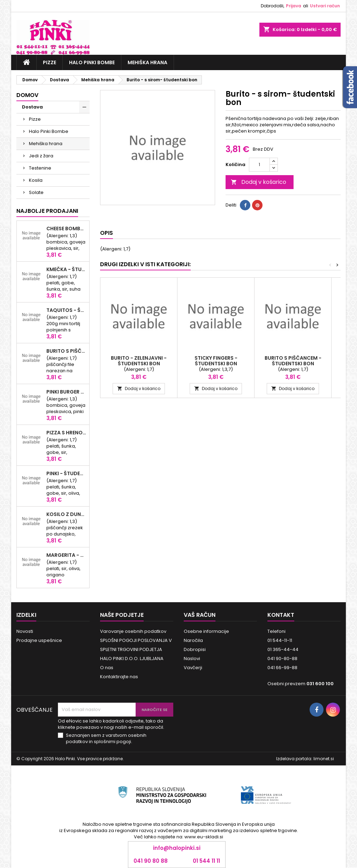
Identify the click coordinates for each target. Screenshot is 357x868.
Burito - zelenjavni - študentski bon (139, 361)
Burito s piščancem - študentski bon (66, 351)
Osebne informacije (206, 631)
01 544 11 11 (206, 861)
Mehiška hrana (147, 62)
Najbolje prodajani (47, 211)
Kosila (36, 180)
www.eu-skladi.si (204, 837)
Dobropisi (195, 649)
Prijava (294, 6)
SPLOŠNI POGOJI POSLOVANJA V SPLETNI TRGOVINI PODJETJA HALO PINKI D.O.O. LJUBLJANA (136, 649)
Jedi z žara (41, 156)
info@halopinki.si (177, 848)
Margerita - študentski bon (66, 555)
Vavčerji (193, 668)
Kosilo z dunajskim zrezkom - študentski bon (66, 514)
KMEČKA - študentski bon (66, 269)
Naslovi (192, 659)
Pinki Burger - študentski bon (66, 392)
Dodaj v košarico (259, 182)
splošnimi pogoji (112, 742)
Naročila (193, 640)
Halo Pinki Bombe (92, 62)
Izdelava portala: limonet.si (305, 759)
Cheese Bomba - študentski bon (66, 229)
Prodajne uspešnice (39, 640)
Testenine (40, 168)
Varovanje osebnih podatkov (133, 631)
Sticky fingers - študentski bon (216, 361)
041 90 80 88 (151, 861)
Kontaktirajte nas (119, 677)
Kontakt (281, 615)
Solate (36, 192)
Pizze (50, 62)
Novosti (25, 631)
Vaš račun (200, 615)
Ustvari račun (325, 6)
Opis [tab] (107, 233)
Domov (27, 95)
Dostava (32, 107)
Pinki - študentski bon (66, 473)
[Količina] (259, 165)
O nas (107, 668)
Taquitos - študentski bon (66, 310)
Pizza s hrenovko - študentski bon (66, 433)
